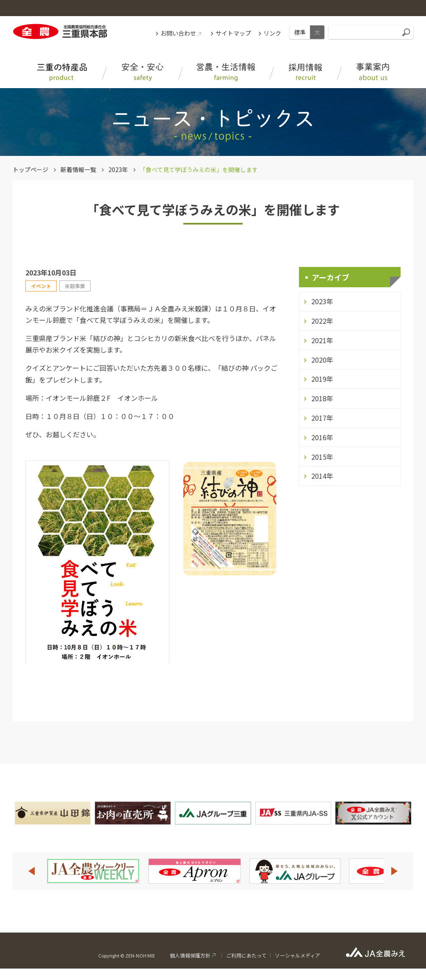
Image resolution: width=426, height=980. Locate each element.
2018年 (322, 398)
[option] (93, 871)
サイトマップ (233, 33)
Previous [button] (31, 871)
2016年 (322, 437)
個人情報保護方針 (190, 955)
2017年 (322, 418)
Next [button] (395, 871)
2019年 (322, 379)
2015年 (322, 457)
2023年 (118, 169)
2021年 (322, 340)
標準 (300, 32)
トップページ (30, 169)
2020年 (322, 360)
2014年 (322, 476)
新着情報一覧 (78, 169)
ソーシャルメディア (297, 955)
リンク (272, 33)
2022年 (322, 321)
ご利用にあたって (246, 955)
